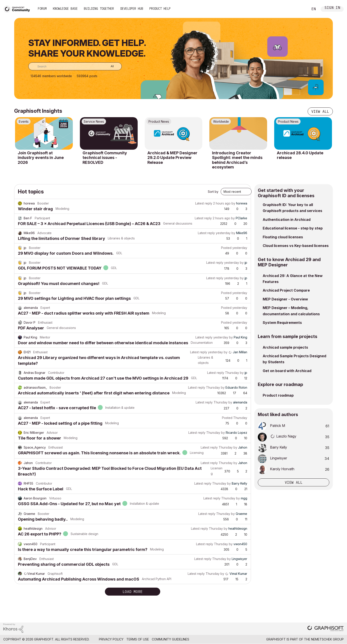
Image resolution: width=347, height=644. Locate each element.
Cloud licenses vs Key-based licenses (296, 246)
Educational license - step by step (293, 228)
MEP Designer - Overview (285, 299)
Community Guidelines (171, 639)
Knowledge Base (65, 9)
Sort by (213, 192)
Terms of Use (138, 639)
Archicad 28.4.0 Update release (300, 155)
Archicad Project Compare (286, 290)
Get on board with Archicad (287, 371)
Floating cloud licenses (283, 237)
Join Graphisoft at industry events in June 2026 (41, 158)
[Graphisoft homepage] (326, 629)
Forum (42, 9)
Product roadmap (278, 395)
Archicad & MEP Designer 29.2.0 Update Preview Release (172, 158)
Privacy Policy (111, 639)
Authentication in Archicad (287, 220)
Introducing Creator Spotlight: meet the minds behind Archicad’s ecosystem (237, 160)
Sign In (332, 8)
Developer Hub (132, 9)
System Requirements (282, 323)
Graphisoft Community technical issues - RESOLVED (105, 158)
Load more (133, 592)
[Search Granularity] (109, 66)
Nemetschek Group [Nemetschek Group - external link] (327, 639)
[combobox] (75, 66)
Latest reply (204, 203)
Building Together (99, 9)
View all (320, 111)
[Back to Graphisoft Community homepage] (18, 9)
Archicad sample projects (285, 347)
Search (300, 9)
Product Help (160, 9)
